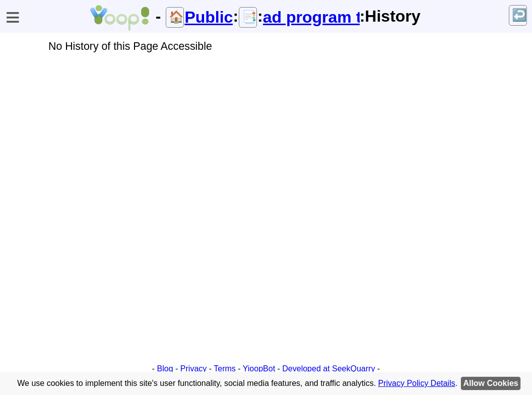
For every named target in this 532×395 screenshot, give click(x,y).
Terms (225, 369)
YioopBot (259, 369)
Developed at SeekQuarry (328, 369)
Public (209, 17)
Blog (165, 369)
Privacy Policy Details (417, 383)
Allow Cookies (490, 383)
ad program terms (311, 17)
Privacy (193, 369)
